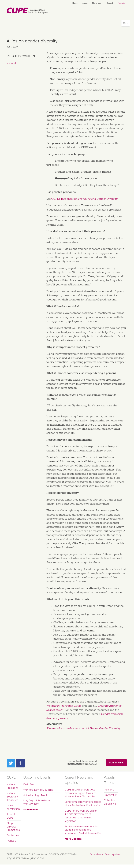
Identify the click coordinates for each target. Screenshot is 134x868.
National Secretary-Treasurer (13, 797)
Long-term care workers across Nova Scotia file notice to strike (83, 804)
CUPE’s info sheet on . (85, 199)
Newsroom (97, 3)
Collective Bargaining (110, 802)
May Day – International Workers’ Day (37, 802)
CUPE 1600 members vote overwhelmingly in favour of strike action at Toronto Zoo (81, 793)
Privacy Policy (96, 854)
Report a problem (113, 854)
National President (12, 786)
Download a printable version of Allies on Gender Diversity (84, 729)
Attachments (54, 724)
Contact (110, 3)
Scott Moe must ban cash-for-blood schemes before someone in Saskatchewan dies (83, 830)
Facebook (20, 763)
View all (12, 63)
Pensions (109, 790)
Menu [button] (126, 24)
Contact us (13, 835)
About (85, 3)
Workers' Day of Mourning (38, 790)
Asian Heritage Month (36, 795)
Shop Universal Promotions (13, 827)
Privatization (111, 795)
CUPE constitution (13, 807)
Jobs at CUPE (11, 816)
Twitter (11, 763)
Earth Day (29, 784)
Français (121, 3)
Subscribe (116, 763)
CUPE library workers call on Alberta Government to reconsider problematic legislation (81, 816)
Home (75, 3)
